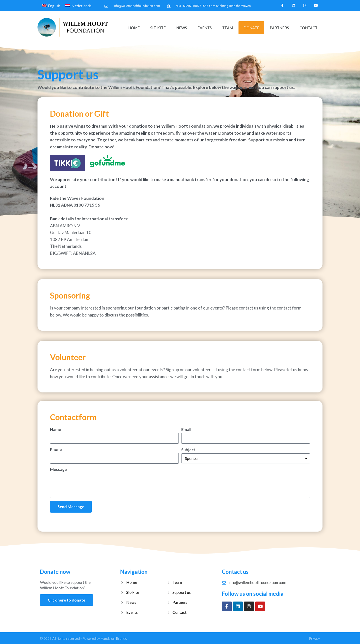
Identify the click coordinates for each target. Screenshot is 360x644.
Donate (251, 27)
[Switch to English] (51, 6)
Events (205, 27)
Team (228, 27)
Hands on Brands (114, 638)
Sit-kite (158, 27)
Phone (56, 449)
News (182, 27)
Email (186, 429)
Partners (279, 27)
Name (55, 429)
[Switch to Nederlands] (78, 6)
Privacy (314, 638)
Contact (308, 27)
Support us (182, 591)
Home (134, 27)
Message (58, 469)
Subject (188, 449)
